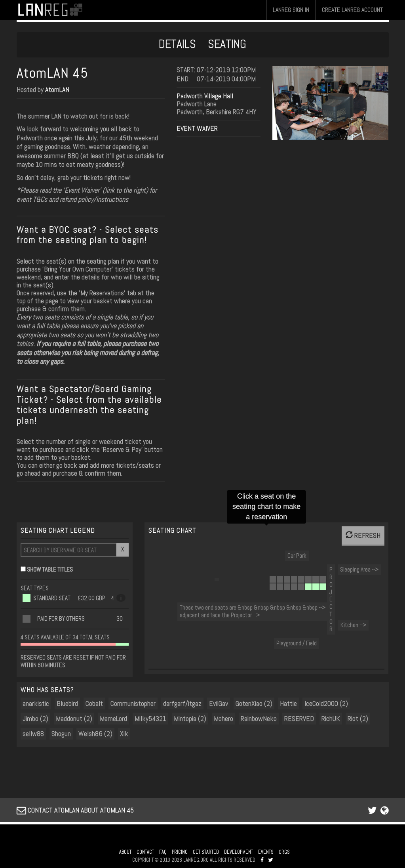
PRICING (180, 852)
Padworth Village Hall (205, 96)
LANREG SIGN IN (291, 10)
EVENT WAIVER (197, 128)
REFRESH (363, 535)
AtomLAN (57, 89)
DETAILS (177, 44)
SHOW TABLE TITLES (50, 569)
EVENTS (266, 852)
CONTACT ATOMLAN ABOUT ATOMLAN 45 (75, 810)
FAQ (163, 852)
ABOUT (125, 852)
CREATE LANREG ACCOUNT (352, 10)
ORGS (284, 852)
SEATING (227, 44)
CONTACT (145, 852)
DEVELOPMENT (239, 852)
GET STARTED (206, 852)
